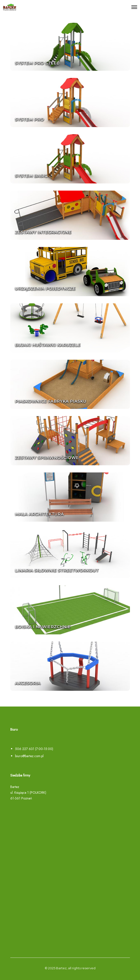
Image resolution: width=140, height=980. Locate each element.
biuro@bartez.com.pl (29, 756)
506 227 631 (25, 749)
